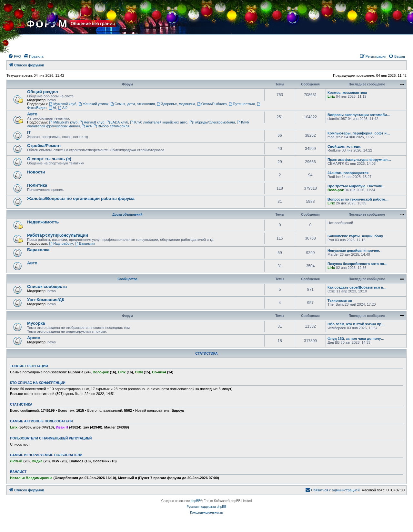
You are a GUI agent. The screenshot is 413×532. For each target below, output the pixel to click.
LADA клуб (117, 122)
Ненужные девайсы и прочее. (354, 251)
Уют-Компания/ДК (46, 300)
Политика (37, 185)
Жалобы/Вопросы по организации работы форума (81, 198)
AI (52, 108)
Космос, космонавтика (347, 93)
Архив (34, 338)
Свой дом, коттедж (344, 146)
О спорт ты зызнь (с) (49, 159)
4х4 (87, 126)
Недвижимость (43, 222)
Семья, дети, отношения (133, 104)
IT (29, 132)
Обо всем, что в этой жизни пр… (356, 324)
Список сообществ (47, 286)
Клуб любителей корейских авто (159, 122)
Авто (32, 114)
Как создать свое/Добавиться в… (357, 287)
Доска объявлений (127, 215)
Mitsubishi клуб (63, 122)
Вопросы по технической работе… (358, 199)
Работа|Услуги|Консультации (58, 235)
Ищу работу (61, 243)
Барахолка (38, 250)
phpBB (196, 501)
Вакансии (85, 243)
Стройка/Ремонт (44, 146)
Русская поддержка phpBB (206, 507)
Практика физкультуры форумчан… (359, 160)
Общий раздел (43, 92)
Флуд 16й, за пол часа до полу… (356, 339)
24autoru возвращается (348, 173)
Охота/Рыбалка (212, 104)
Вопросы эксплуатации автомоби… (359, 115)
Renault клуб (92, 122)
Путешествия (242, 104)
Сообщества (127, 279)
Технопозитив (340, 300)
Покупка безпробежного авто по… (358, 264)
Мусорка (36, 323)
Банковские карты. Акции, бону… (357, 236)
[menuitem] (15, 56)
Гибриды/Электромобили (212, 122)
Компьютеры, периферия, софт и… (359, 133)
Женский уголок (93, 104)
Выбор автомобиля (111, 126)
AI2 (63, 108)
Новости (36, 172)
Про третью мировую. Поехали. (355, 186)
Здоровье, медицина (176, 104)
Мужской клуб (63, 104)
